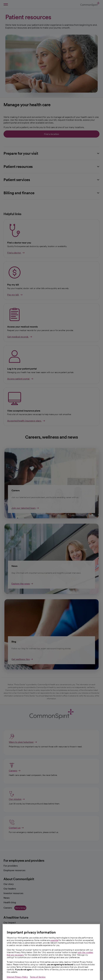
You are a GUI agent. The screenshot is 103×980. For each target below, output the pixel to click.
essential (54, 953)
